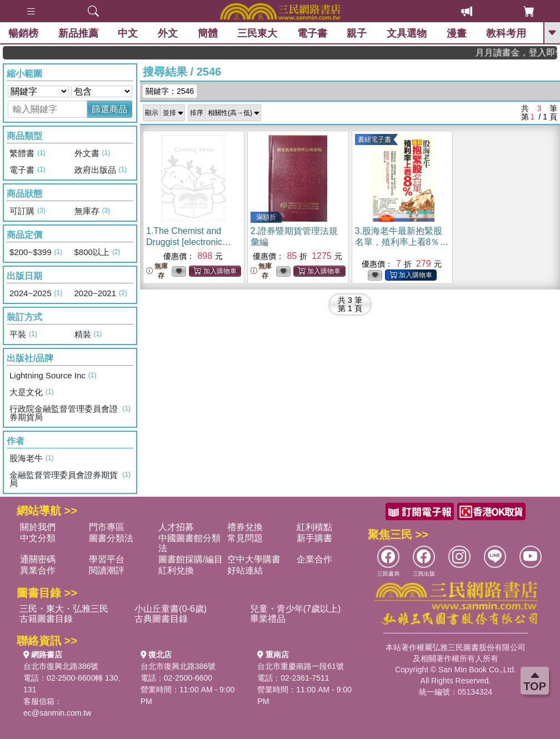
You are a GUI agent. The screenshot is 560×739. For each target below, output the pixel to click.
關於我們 (38, 527)
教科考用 (506, 33)
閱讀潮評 (107, 570)
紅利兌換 (176, 570)
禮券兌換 (245, 527)
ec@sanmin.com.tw (57, 713)
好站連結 (245, 570)
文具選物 (407, 33)
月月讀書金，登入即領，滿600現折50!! (524, 53)
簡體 (208, 33)
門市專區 (107, 527)
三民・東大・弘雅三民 (64, 609)
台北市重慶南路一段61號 (301, 666)
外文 (168, 33)
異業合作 (38, 570)
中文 (128, 33)
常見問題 (245, 538)
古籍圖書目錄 (46, 619)
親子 (357, 33)
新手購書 (314, 538)
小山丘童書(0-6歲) (171, 609)
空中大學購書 (254, 559)
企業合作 (314, 559)
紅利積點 (314, 527)
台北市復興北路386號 (61, 666)
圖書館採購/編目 (191, 559)
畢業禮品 (268, 619)
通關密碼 (38, 559)
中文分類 (38, 538)
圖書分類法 (111, 538)
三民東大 (257, 33)
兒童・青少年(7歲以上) (296, 609)
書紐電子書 (374, 139)
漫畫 (457, 33)
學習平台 (107, 559)
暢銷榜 (23, 33)
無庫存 (157, 271)
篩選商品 (109, 109)
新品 (78, 33)
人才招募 (176, 527)
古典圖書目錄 (161, 619)
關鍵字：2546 (170, 91)
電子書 (312, 33)
